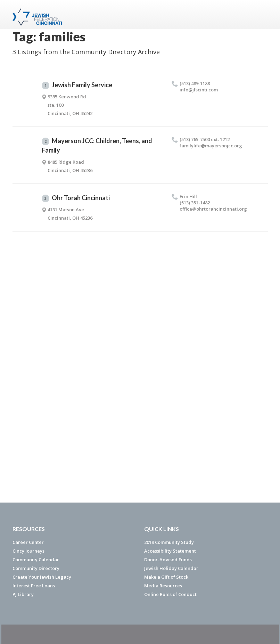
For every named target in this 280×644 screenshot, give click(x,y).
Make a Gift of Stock (166, 577)
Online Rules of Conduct (170, 594)
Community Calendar (36, 560)
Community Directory (36, 568)
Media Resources (163, 586)
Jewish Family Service (77, 85)
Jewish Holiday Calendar (171, 568)
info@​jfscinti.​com (199, 90)
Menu (260, 15)
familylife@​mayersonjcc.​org (211, 146)
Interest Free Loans (34, 586)
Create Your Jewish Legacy (42, 577)
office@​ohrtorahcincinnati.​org (213, 209)
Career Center (28, 542)
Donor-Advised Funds (168, 560)
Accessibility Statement (170, 551)
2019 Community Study (169, 542)
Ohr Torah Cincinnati (76, 198)
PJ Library (23, 594)
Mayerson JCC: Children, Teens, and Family (97, 145)
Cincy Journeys (28, 551)
